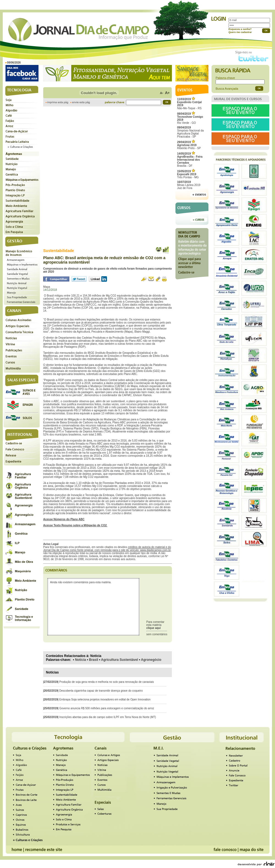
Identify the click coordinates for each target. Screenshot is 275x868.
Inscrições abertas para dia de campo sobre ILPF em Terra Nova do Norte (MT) (108, 717)
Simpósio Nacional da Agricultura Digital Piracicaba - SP (190, 132)
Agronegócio (151, 660)
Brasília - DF (190, 160)
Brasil (94, 660)
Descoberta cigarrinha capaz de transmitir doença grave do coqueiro (101, 691)
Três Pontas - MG (188, 174)
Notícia (81, 660)
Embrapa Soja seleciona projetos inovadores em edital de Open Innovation (105, 699)
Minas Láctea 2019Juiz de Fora (189, 185)
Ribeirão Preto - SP (189, 145)
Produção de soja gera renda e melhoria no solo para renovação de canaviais (106, 682)
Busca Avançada (227, 89)
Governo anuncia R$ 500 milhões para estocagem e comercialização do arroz (107, 708)
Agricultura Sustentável (119, 660)
